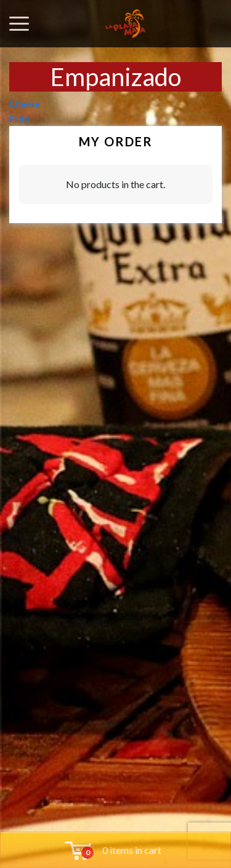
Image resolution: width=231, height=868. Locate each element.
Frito (20, 118)
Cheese (25, 104)
